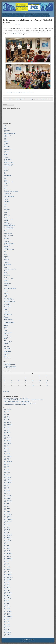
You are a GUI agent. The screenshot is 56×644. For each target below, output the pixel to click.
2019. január (7, 532)
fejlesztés (6, 169)
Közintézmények (8, 240)
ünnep (28, 92)
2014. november (8, 613)
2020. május (7, 507)
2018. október (7, 537)
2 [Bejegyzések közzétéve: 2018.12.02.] (47, 376)
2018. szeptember (8, 539)
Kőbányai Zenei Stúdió (9, 229)
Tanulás (6, 327)
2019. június (7, 524)
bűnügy (6, 145)
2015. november (8, 594)
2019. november (8, 516)
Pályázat (6, 292)
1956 (5, 125)
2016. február (7, 589)
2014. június (7, 621)
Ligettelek (6, 263)
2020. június (7, 505)
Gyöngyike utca (7, 193)
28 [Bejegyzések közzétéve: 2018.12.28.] (33, 385)
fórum (5, 177)
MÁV (5, 266)
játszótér (6, 208)
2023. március (7, 452)
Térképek (27, 14)
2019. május (7, 526)
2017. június (7, 563)
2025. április (7, 416)
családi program (8, 150)
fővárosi (6, 180)
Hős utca (6, 200)
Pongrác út (6, 303)
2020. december (8, 495)
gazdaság (6, 185)
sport (5, 316)
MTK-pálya (6, 274)
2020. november (8, 497)
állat (5, 132)
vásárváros (6, 347)
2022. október (7, 460)
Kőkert (5, 230)
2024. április (7, 431)
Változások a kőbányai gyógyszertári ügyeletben (15, 405)
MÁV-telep (6, 267)
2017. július (6, 561)
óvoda (5, 290)
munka (5, 277)
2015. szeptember (8, 597)
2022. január (7, 474)
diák (5, 153)
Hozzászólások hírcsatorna (10, 366)
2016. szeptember (8, 578)
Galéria (22, 16)
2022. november (8, 458)
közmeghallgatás (8, 245)
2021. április (7, 489)
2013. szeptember (8, 636)
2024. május (7, 429)
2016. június (7, 582)
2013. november (8, 633)
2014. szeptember (8, 616)
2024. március (7, 432)
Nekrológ (6, 280)
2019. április (7, 528)
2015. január (7, 610)
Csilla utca (6, 151)
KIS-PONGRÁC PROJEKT (36, 16)
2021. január (7, 494)
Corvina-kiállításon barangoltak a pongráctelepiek (15, 99)
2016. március (7, 587)
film (5, 172)
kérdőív (6, 213)
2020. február (7, 511)
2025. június (7, 413)
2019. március (7, 529)
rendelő (6, 309)
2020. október (7, 498)
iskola (5, 204)
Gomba (5, 187)
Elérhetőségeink (7, 16)
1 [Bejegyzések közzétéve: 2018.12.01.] (40, 376)
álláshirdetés (7, 130)
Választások (7, 343)
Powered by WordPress (25, 641)
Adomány (6, 127)
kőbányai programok (9, 227)
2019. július (6, 523)
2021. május (7, 487)
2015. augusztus (8, 599)
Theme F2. (33, 641)
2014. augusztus (8, 618)
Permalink (31, 92)
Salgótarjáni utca (8, 314)
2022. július (6, 465)
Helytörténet (7, 195)
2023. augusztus (8, 444)
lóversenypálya (7, 264)
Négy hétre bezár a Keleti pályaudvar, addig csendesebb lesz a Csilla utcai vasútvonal (24, 400)
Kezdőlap (5, 14)
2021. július (6, 484)
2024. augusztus (8, 426)
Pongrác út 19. (7, 306)
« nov (4, 392)
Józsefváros (7, 211)
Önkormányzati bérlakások (10, 288)
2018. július (6, 542)
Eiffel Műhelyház (8, 159)
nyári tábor (6, 285)
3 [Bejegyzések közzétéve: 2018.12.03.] (4, 378)
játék (5, 206)
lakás (5, 258)
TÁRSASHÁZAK (46, 16)
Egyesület (15, 16)
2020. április (7, 508)
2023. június (7, 447)
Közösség (20, 14)
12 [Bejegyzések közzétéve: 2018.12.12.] (19, 380)
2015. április (7, 605)
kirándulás (6, 217)
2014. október (7, 615)
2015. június (7, 602)
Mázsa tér (6, 271)
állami (5, 129)
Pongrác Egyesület (8, 298)
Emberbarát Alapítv (8, 162)
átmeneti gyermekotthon (10, 133)
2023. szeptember (8, 442)
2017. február (7, 570)
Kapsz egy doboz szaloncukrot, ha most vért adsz (41, 99)
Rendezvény (24, 92)
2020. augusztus (8, 502)
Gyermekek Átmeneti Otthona (11, 192)
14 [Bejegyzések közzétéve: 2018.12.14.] (33, 380)
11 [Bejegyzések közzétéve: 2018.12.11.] (12, 380)
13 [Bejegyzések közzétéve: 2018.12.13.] (26, 380)
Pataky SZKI (6, 295)
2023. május (7, 448)
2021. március (7, 490)
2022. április (7, 469)
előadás (6, 161)
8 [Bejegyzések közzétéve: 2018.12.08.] (40, 378)
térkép (5, 330)
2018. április (7, 547)
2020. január (7, 513)
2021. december (8, 476)
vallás (5, 345)
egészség (6, 158)
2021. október (7, 479)
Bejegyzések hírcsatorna (10, 365)
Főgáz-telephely (8, 175)
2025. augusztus (8, 410)
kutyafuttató (7, 256)
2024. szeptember (8, 424)
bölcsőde (6, 142)
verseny (6, 350)
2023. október (7, 440)
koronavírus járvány (8, 235)
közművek (6, 246)
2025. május (7, 415)
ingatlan (6, 203)
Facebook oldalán (16, 34)
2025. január (7, 419)
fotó (5, 179)
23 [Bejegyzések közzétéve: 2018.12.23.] (47, 383)
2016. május (7, 584)
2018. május (7, 545)
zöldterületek (7, 358)
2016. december (8, 573)
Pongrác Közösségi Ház (17, 92)
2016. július (6, 581)
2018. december (8, 534)
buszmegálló (7, 146)
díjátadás (6, 154)
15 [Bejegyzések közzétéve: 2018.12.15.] (40, 380)
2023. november (8, 439)
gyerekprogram (10, 92)
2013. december (8, 631)
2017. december (8, 553)
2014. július (6, 620)
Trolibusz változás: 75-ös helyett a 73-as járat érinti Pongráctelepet (20, 403)
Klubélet (6, 221)
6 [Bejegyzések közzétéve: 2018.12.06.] (26, 378)
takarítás (6, 326)
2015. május (7, 603)
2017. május (7, 565)
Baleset (6, 137)
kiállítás (6, 214)
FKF (5, 174)
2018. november (8, 536)
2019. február (7, 531)
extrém (5, 167)
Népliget (6, 282)
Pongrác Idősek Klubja (9, 300)
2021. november (8, 478)
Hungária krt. (7, 201)
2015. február (7, 608)
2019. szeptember (8, 519)
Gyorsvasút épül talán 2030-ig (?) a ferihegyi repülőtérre (17, 401)
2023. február (7, 453)
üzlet (5, 340)
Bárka (5, 138)
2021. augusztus (8, 482)
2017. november (8, 555)
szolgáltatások (7, 324)
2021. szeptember (8, 481)
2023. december (8, 437)
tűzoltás (6, 335)
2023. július (6, 445)
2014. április (7, 624)
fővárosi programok (8, 182)
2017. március (7, 568)
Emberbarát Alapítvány (9, 164)
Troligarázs (6, 334)
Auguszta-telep (7, 135)
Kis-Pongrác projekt (8, 219)
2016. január (7, 591)
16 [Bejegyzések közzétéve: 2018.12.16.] (47, 380)
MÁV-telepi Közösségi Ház (10, 269)
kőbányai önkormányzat (9, 225)
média (5, 272)
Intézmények (34, 14)
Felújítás (6, 171)
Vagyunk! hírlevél (43, 14)
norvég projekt (7, 284)
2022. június (7, 466)
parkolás (6, 293)
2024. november (8, 421)
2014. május (7, 623)
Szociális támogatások (9, 322)
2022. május (7, 468)
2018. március (7, 549)
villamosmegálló (8, 351)
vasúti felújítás (7, 348)
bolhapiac (6, 143)
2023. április (7, 450)
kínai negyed (7, 216)
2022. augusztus (8, 463)
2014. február (7, 628)
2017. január (7, 571)
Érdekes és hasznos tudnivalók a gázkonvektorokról (16, 398)
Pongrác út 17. (7, 305)
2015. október (7, 595)
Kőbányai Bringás (8, 224)
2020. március (7, 510)
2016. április (7, 586)
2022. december (8, 457)
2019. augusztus (8, 521)
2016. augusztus (8, 579)
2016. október (7, 576)
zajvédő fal (6, 356)
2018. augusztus (8, 540)
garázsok (6, 183)
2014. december (8, 612)
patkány (6, 297)
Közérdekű (6, 238)
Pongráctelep (13, 14)
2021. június (7, 486)
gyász (5, 188)
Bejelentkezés (7, 363)
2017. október (7, 557)
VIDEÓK (27, 16)
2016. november (8, 574)
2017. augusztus (8, 560)
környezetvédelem (8, 234)
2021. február (7, 492)
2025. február (7, 418)
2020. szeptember (8, 500)
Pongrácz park (7, 308)
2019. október (7, 518)
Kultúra (5, 253)
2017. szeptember (8, 558)
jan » (8, 392)
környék (6, 232)
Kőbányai (6, 222)
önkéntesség (7, 287)
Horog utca (6, 198)
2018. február (7, 550)
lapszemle (6, 261)
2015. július (6, 600)
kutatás (6, 255)
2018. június (7, 544)
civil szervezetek (8, 148)
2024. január (7, 436)
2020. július (6, 503)
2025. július (6, 411)
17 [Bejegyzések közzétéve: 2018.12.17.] (5, 383)
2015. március (7, 607)
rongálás (6, 313)
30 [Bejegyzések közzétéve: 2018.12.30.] (47, 385)
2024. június (7, 427)
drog (5, 156)
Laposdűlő (6, 259)
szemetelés (7, 318)
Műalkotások (7, 276)
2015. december (8, 592)
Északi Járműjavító (8, 166)
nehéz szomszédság (9, 279)
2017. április (7, 566)
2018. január (7, 552)
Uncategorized (7, 337)
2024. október (7, 423)
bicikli (5, 140)
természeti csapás (8, 332)
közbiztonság (7, 237)
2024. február (7, 434)
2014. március (7, 626)
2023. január (7, 455)
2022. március (7, 471)
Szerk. (8, 25)
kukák (5, 251)
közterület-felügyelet (9, 250)
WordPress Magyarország (10, 368)
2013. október (7, 634)
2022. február (7, 473)
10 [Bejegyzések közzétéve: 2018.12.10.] (5, 380)
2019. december (8, 515)
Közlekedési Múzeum (9, 243)
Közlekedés (7, 242)
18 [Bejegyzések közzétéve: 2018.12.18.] (12, 383)
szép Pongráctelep (8, 319)
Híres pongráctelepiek (9, 196)
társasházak (7, 329)
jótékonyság (7, 209)
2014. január (7, 629)
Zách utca (6, 355)
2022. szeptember (8, 461)
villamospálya (7, 353)
